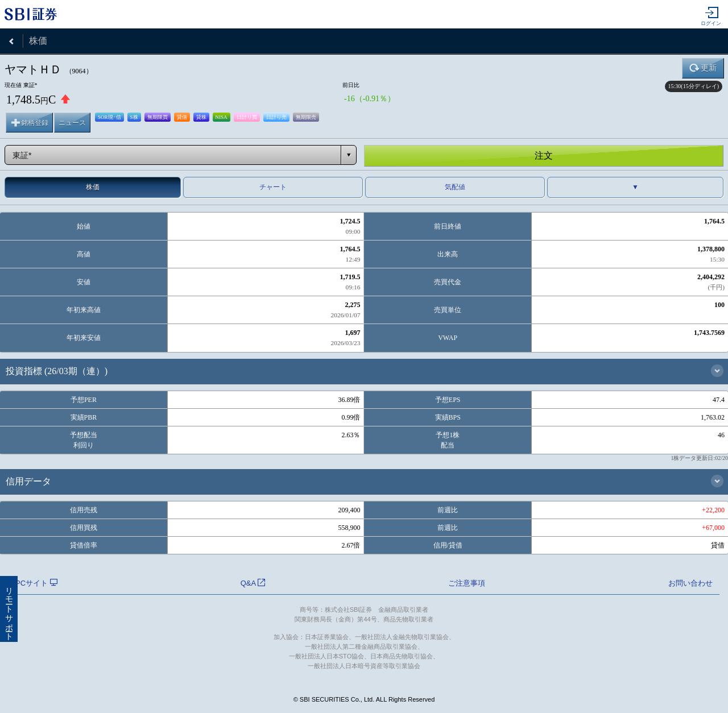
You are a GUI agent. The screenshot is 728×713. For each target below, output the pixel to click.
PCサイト (36, 583)
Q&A (253, 583)
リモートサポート (9, 609)
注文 (544, 156)
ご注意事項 (467, 583)
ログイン (711, 16)
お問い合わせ (690, 583)
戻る (11, 41)
